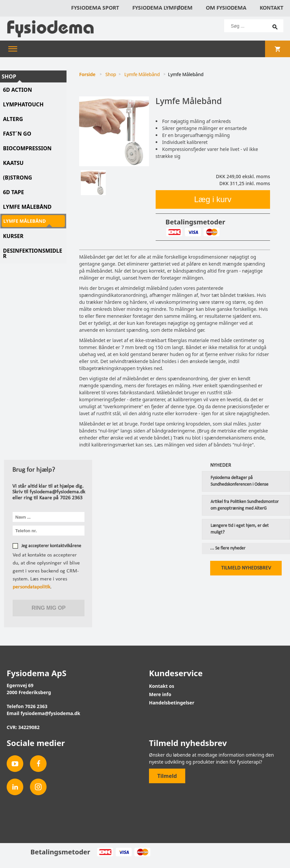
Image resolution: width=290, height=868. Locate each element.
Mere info (160, 694)
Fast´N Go (17, 134)
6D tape (13, 192)
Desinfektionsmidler (33, 253)
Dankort (174, 232)
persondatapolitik (31, 587)
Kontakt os (162, 686)
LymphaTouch (23, 104)
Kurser (13, 236)
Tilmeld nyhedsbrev (246, 568)
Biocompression (27, 148)
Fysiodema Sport (95, 8)
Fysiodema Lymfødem (162, 8)
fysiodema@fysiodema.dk (50, 713)
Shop (9, 76)
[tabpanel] (114, 131)
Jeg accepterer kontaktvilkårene (51, 546)
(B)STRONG (17, 178)
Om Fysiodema (226, 8)
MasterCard (211, 232)
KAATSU (13, 163)
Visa (193, 232)
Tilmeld (167, 776)
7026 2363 (36, 706)
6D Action (17, 90)
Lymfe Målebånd (27, 207)
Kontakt (272, 8)
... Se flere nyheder (228, 549)
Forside (87, 74)
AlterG (13, 119)
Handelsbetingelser (172, 703)
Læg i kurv (213, 199)
